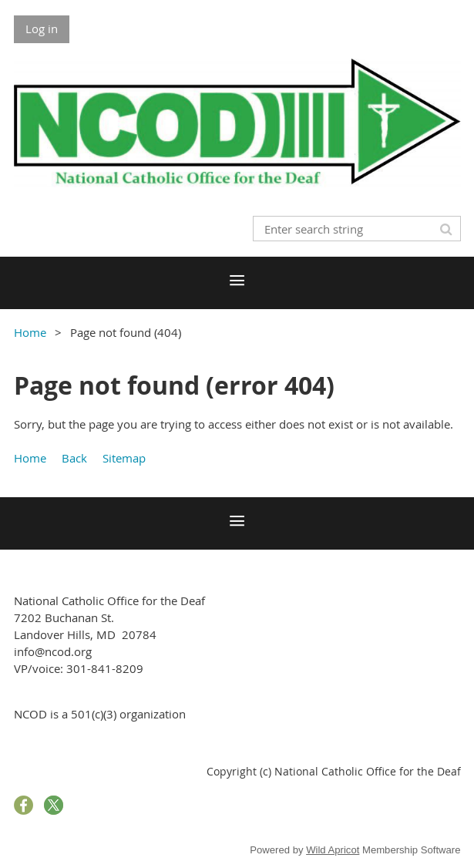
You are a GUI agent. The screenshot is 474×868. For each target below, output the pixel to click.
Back (74, 458)
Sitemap (124, 458)
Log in (42, 29)
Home (30, 332)
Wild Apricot (333, 850)
